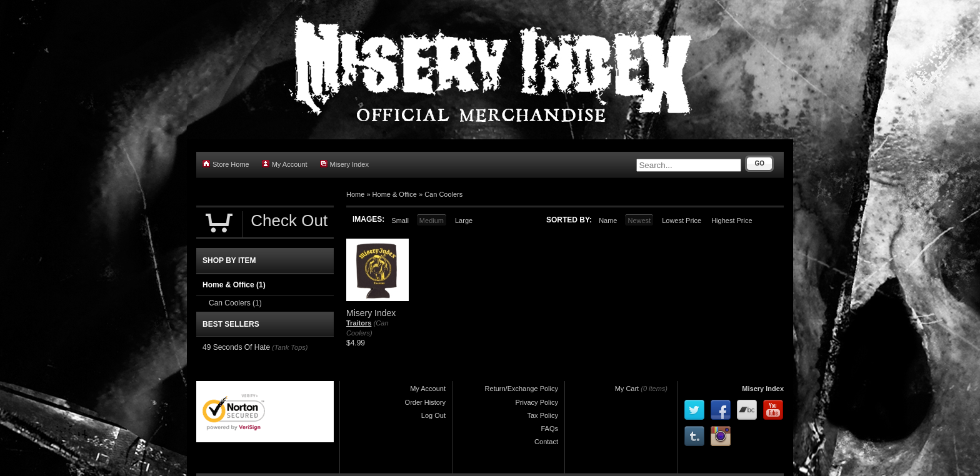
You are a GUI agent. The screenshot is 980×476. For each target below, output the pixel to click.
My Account (285, 164)
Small (400, 221)
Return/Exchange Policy (522, 389)
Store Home (226, 164)
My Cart (627, 389)
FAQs (549, 429)
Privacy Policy (537, 402)
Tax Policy (542, 415)
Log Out (433, 415)
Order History (425, 402)
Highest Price (732, 221)
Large (464, 221)
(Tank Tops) (290, 347)
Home (355, 194)
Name (608, 221)
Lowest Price (682, 221)
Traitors (359, 323)
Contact (546, 442)
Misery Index (344, 164)
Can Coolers (443, 194)
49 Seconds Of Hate (236, 347)
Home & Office (395, 194)
